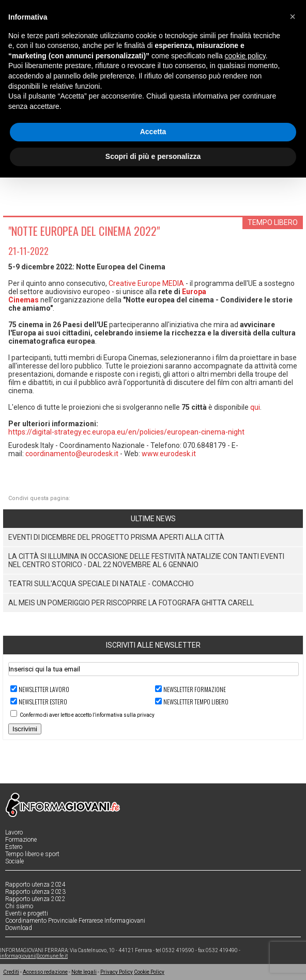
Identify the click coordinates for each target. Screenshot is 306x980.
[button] (293, 17)
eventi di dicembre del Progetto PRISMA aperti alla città (116, 537)
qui (255, 407)
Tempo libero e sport (32, 854)
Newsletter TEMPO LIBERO (196, 702)
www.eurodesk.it (169, 454)
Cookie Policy (149, 972)
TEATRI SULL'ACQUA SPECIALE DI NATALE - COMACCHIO (101, 584)
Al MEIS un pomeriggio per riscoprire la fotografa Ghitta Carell (131, 603)
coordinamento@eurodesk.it (72, 454)
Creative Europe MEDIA (146, 283)
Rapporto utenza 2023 (35, 892)
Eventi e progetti (27, 913)
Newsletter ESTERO (43, 702)
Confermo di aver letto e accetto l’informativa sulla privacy (87, 715)
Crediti (11, 972)
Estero (14, 847)
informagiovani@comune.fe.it (34, 956)
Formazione (21, 840)
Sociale (14, 861)
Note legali (84, 972)
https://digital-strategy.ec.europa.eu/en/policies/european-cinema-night (126, 432)
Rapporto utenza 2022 (35, 899)
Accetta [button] (153, 132)
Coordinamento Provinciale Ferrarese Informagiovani (75, 921)
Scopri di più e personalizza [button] (153, 156)
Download (19, 928)
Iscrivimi (25, 729)
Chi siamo (19, 906)
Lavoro (14, 832)
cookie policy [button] (245, 56)
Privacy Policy (117, 972)
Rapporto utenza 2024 (35, 885)
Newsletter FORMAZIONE (195, 689)
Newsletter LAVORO (44, 689)
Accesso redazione (45, 972)
